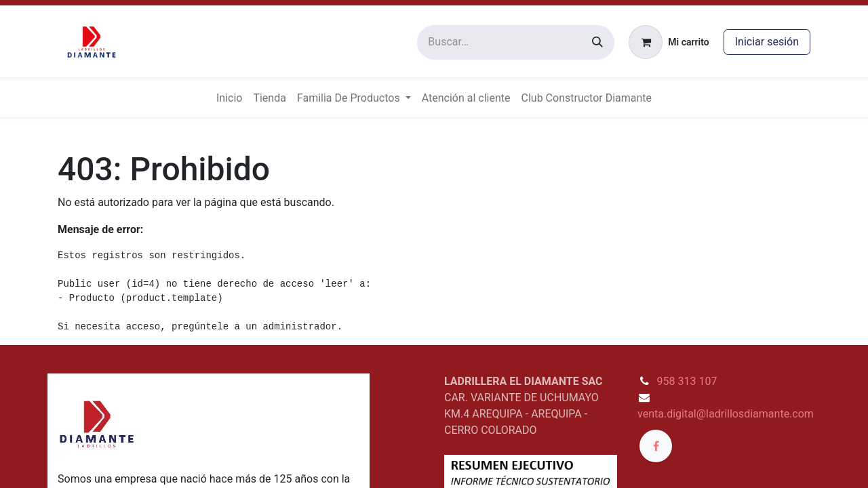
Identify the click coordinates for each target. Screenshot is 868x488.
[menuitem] (229, 98)
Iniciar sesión (767, 42)
